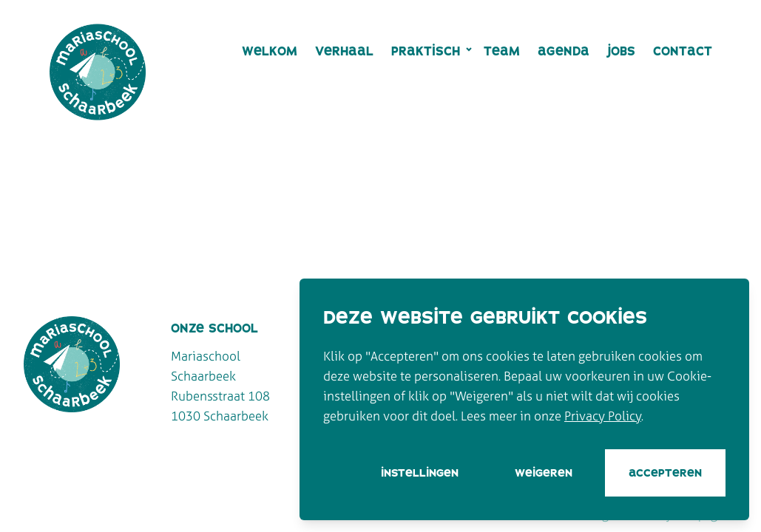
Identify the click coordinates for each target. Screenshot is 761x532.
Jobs (621, 51)
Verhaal (344, 51)
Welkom (270, 51)
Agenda (564, 51)
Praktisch (426, 51)
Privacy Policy (603, 416)
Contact (683, 51)
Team (502, 51)
